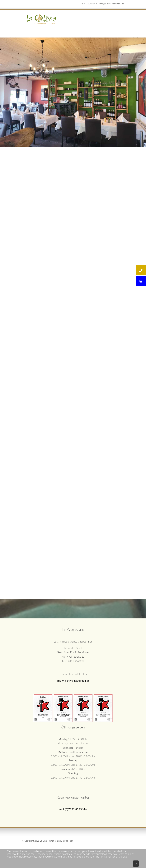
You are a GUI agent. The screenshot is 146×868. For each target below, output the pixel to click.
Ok (136, 863)
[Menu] (122, 31)
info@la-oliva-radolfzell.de (112, 4)
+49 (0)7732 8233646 (89, 4)
